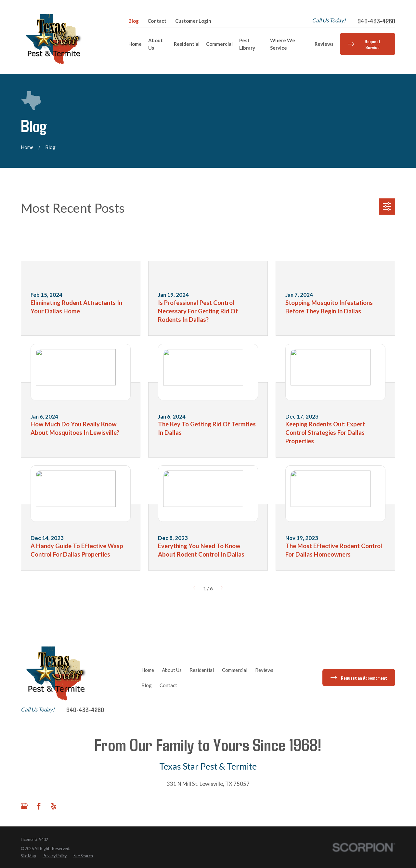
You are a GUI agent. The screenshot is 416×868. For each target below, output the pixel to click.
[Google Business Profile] (24, 806)
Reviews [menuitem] (324, 44)
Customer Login (193, 21)
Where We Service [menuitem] (283, 44)
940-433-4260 (376, 21)
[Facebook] (39, 806)
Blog (134, 21)
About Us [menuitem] (156, 44)
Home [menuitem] (135, 44)
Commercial (235, 670)
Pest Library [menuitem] (247, 44)
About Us (172, 670)
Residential (202, 670)
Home (148, 670)
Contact (157, 21)
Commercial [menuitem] (219, 44)
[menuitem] (28, 856)
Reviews (264, 670)
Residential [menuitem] (187, 44)
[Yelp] (53, 806)
